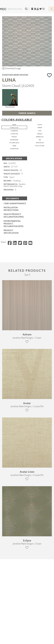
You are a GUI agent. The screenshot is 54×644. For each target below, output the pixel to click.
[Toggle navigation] (51, 9)
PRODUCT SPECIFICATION (11, 450)
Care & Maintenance (15, 422)
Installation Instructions (11, 427)
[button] (49, 75)
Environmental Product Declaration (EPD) (13, 442)
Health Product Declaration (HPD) (14, 434)
